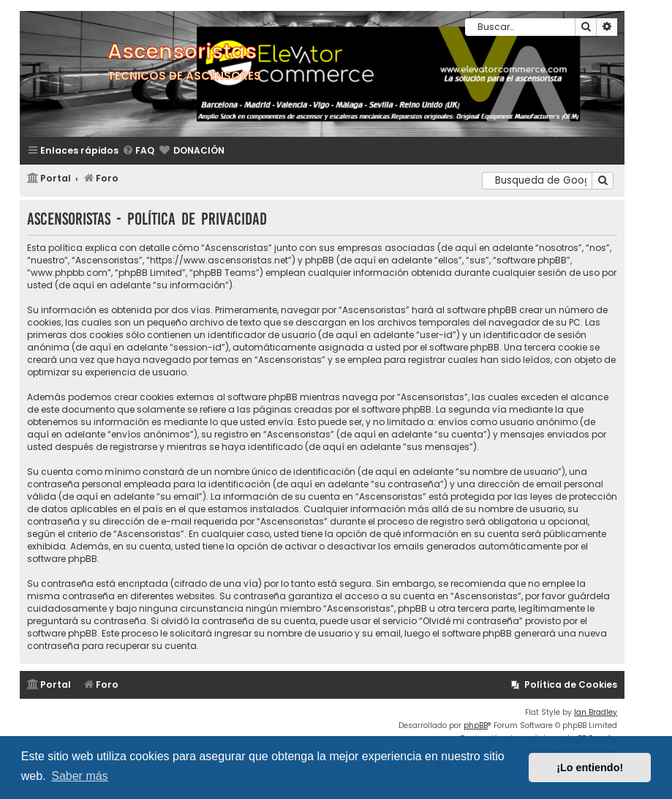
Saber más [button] (79, 776)
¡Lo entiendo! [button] (590, 768)
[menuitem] (138, 151)
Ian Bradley (596, 712)
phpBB (476, 725)
